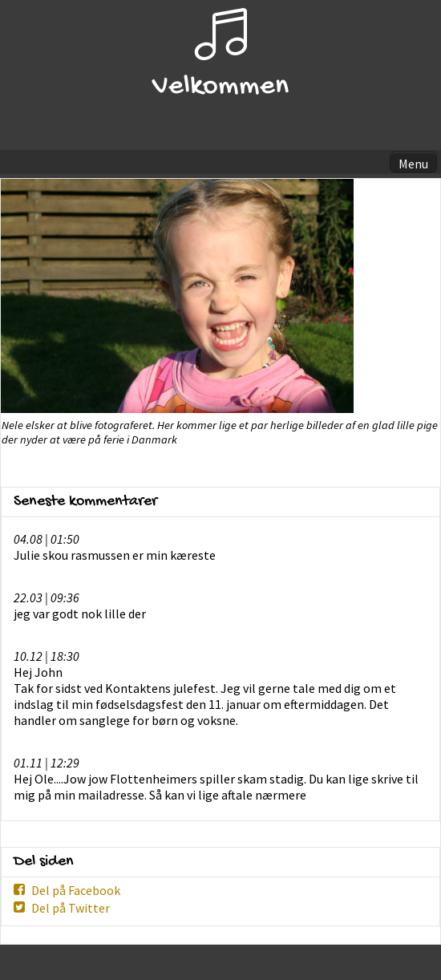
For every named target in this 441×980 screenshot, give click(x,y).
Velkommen (220, 87)
